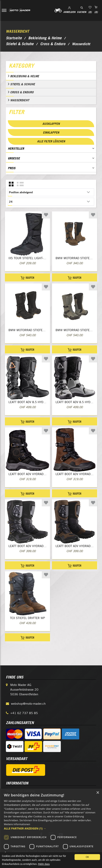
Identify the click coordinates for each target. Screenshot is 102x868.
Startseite (14, 38)
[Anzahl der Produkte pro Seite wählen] (51, 202)
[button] (51, 828)
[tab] (51, 66)
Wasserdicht (20, 100)
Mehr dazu (44, 865)
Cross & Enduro (22, 92)
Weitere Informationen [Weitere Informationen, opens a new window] (17, 824)
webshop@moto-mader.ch (28, 704)
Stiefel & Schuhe (23, 84)
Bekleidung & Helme (25, 76)
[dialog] (51, 828)
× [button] (98, 793)
